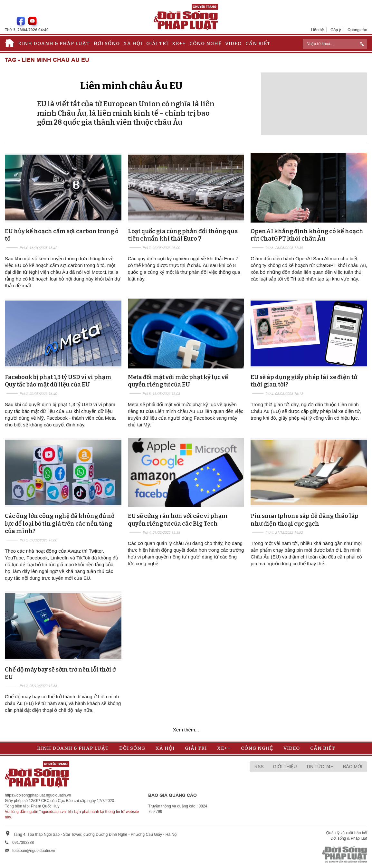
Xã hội (133, 43)
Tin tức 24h (320, 767)
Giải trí (157, 43)
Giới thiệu (285, 767)
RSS (259, 767)
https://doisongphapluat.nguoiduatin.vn (38, 795)
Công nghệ (205, 43)
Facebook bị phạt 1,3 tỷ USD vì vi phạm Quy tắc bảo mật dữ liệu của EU (58, 381)
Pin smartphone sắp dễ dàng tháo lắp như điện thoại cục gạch (305, 520)
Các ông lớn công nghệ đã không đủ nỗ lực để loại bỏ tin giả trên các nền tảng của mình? (60, 524)
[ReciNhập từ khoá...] (335, 44)
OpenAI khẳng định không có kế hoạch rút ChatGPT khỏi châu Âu (307, 235)
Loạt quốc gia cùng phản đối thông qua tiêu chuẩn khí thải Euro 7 (183, 235)
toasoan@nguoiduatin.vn (34, 851)
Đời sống (107, 43)
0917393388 (23, 843)
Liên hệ (317, 30)
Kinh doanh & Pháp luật (54, 43)
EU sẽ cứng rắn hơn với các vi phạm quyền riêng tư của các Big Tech (178, 520)
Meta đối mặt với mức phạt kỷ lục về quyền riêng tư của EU (178, 381)
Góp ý (336, 30)
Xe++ (179, 43)
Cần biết (258, 43)
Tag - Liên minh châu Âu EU (47, 60)
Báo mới (353, 767)
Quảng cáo (357, 30)
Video (233, 43)
